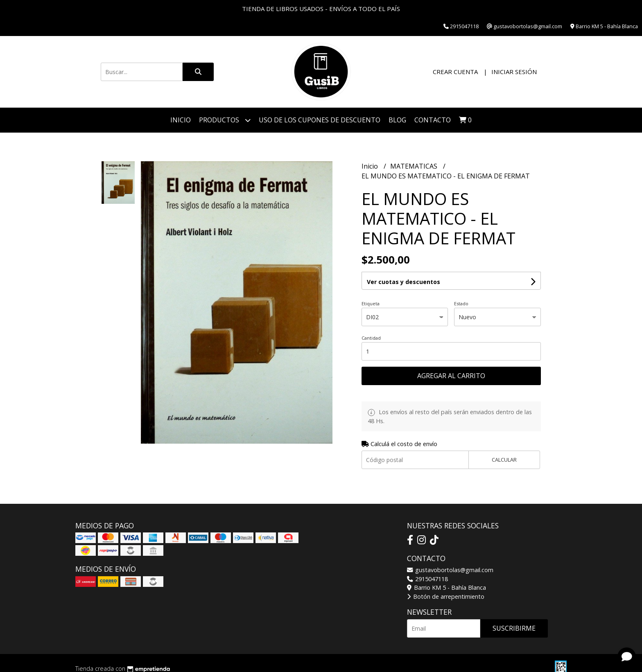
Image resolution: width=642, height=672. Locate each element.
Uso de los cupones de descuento (320, 120)
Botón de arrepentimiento (446, 596)
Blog (397, 120)
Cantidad (371, 338)
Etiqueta (371, 303)
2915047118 (427, 579)
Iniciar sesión (514, 72)
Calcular (504, 460)
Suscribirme (514, 628)
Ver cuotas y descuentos (404, 282)
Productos (225, 120)
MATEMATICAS (415, 166)
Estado (461, 303)
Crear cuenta (455, 72)
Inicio (181, 120)
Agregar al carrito (451, 376)
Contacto (433, 120)
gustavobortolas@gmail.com (450, 570)
